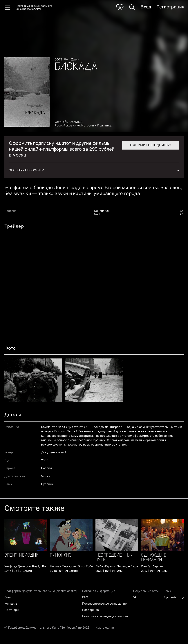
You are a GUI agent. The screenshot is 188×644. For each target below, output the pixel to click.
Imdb (98, 215)
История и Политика (96, 126)
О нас (8, 598)
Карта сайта (105, 628)
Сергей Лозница (69, 122)
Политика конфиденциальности (105, 617)
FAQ (85, 598)
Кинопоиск (102, 211)
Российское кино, (68, 126)
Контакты (11, 604)
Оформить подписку (151, 145)
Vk (135, 598)
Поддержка (91, 610)
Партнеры (12, 610)
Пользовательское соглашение (104, 604)
